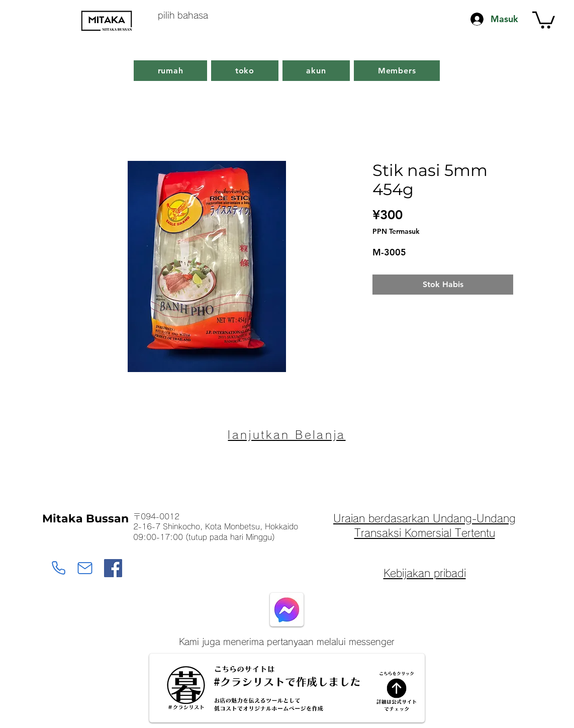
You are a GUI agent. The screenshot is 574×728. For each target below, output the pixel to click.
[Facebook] (113, 568)
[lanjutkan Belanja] (287, 435)
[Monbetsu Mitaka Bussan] (58, 568)
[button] (544, 19)
